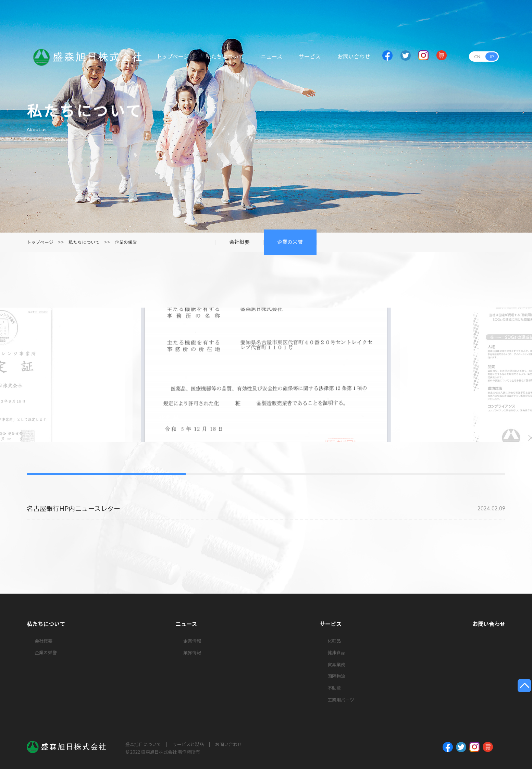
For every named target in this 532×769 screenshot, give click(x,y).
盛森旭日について (143, 745)
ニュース (271, 60)
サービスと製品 (188, 745)
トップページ (173, 60)
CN (477, 57)
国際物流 (336, 676)
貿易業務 (336, 665)
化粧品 (334, 641)
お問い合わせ (354, 60)
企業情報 (192, 641)
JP (492, 57)
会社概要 (44, 641)
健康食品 (336, 653)
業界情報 (192, 653)
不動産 (334, 688)
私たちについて (225, 60)
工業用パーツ (341, 700)
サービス (310, 60)
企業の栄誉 (126, 242)
